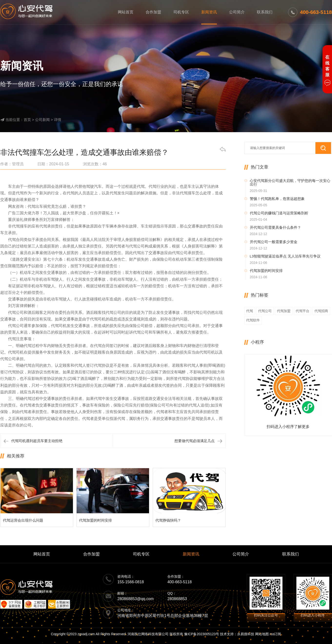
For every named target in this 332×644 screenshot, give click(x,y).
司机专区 (181, 12)
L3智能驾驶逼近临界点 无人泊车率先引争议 (285, 256)
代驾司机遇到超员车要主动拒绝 (37, 441)
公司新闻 (42, 120)
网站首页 (126, 12)
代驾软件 (253, 320)
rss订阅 (276, 634)
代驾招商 (321, 311)
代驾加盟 (284, 311)
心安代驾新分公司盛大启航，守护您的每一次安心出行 (290, 182)
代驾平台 (302, 311)
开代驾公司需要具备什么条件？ (275, 227)
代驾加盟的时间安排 (266, 271)
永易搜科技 (246, 634)
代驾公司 (265, 311)
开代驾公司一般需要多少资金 (274, 242)
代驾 (250, 311)
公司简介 (237, 12)
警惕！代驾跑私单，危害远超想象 (277, 199)
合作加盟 (153, 12)
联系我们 (265, 12)
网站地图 (262, 634)
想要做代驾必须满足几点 (195, 441)
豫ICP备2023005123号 (202, 634)
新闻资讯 (209, 12)
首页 (27, 120)
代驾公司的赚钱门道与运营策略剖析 (279, 213)
